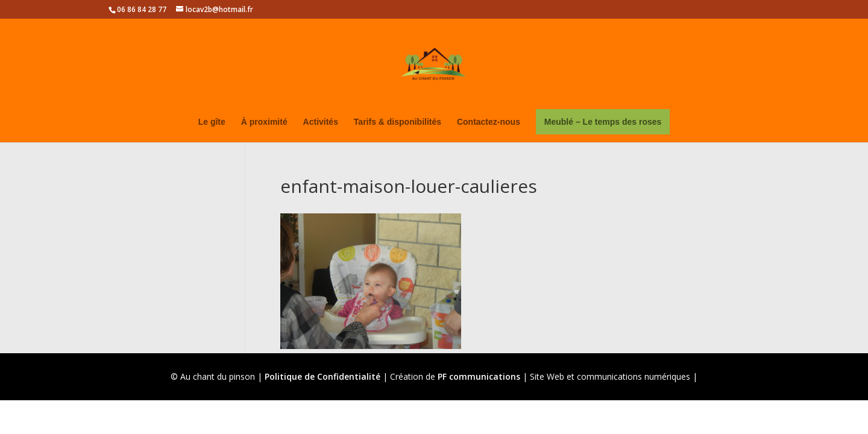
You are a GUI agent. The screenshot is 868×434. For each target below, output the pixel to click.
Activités (321, 122)
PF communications (479, 376)
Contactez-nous (489, 122)
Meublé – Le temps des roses (603, 122)
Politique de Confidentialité (322, 376)
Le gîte (212, 122)
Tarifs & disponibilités (398, 122)
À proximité (264, 122)
